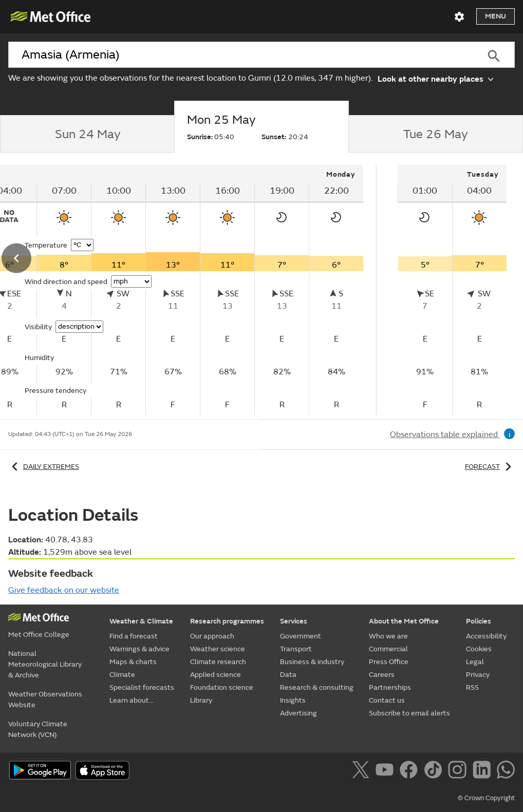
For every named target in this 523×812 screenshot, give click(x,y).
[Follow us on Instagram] (459, 771)
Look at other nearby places (435, 78)
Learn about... (132, 700)
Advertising (298, 713)
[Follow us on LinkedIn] (484, 771)
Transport (296, 649)
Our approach (212, 636)
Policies (479, 621)
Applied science (216, 675)
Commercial (388, 649)
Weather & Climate (141, 621)
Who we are (388, 636)
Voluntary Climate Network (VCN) (38, 729)
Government (301, 636)
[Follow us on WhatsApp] (506, 771)
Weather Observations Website (45, 700)
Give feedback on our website (64, 590)
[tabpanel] (452, 290)
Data (288, 675)
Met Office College (39, 635)
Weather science (218, 649)
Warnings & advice (139, 649)
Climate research (218, 662)
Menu (496, 16)
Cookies (479, 649)
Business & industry (312, 662)
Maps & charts (133, 662)
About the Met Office (404, 621)
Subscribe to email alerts (409, 713)
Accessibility (486, 636)
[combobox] (240, 55)
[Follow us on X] (362, 771)
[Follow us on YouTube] (387, 771)
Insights (293, 700)
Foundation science (222, 687)
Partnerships (390, 687)
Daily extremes (44, 467)
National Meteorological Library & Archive (45, 664)
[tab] (87, 134)
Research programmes (227, 621)
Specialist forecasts (142, 687)
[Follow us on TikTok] (435, 771)
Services (294, 621)
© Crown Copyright (486, 798)
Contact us (387, 700)
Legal (475, 662)
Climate (122, 675)
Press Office (389, 662)
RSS (472, 687)
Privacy (478, 675)
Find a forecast (134, 636)
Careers (382, 675)
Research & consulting (317, 687)
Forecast (490, 467)
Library (201, 700)
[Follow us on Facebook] (411, 771)
